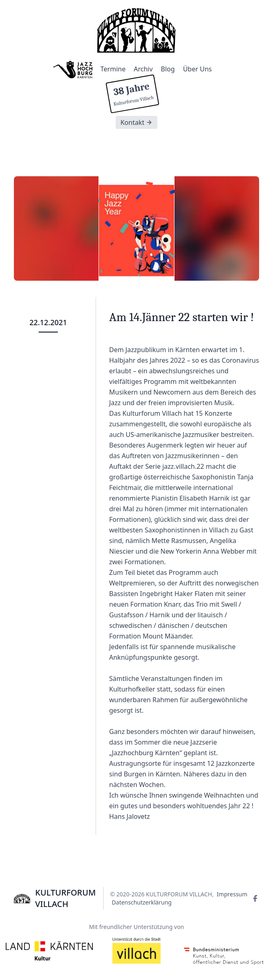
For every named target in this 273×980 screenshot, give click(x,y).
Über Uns (198, 69)
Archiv (143, 69)
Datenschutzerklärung (142, 902)
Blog (168, 69)
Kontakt (137, 122)
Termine (113, 69)
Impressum (232, 894)
